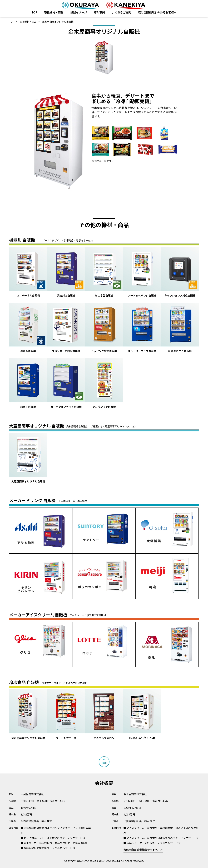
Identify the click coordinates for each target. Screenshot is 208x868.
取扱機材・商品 (54, 12)
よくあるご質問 (121, 12)
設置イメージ (79, 12)
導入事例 (99, 12)
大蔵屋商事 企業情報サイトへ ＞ (143, 850)
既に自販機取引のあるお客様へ (157, 12)
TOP (34, 12)
